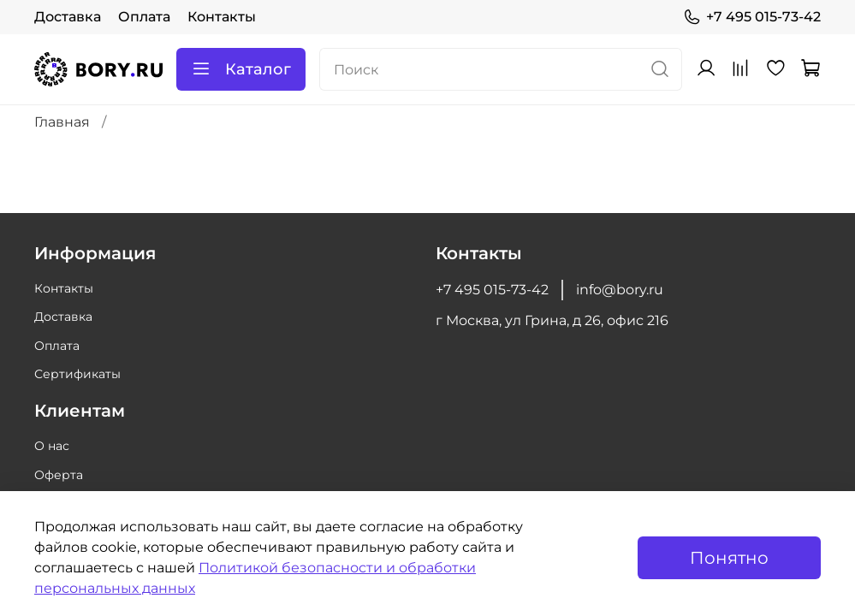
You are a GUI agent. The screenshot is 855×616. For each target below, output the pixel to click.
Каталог (241, 69)
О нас (52, 446)
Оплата (144, 17)
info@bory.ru (620, 290)
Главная (62, 122)
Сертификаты (77, 374)
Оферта (59, 475)
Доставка (68, 17)
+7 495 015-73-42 (752, 17)
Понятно (729, 558)
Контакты (222, 17)
